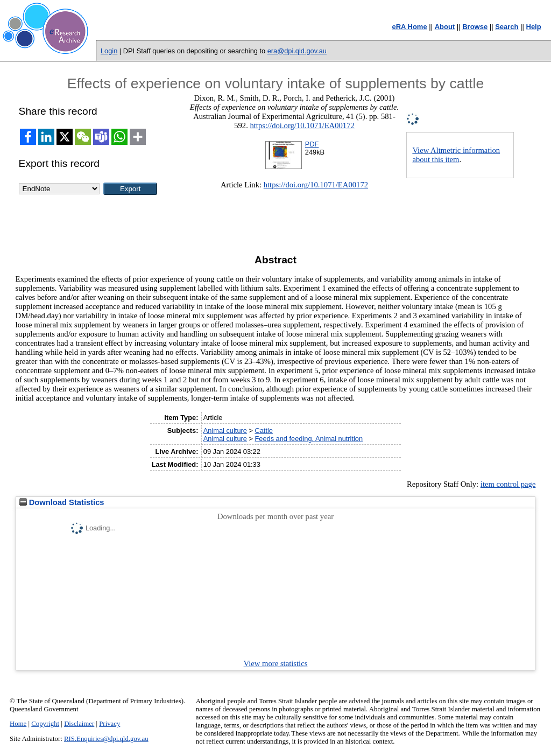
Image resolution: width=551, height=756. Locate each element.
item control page (508, 484)
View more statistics (276, 663)
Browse (475, 27)
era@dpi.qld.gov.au (297, 51)
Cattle (263, 430)
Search (507, 27)
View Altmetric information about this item (456, 155)
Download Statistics (62, 502)
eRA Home (409, 27)
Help (534, 27)
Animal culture (225, 430)
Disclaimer (79, 724)
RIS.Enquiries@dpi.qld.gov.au (106, 739)
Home (18, 724)
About (445, 27)
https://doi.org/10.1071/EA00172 (302, 125)
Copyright (45, 724)
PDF (312, 144)
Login (109, 51)
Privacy (110, 724)
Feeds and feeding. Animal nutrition (309, 439)
